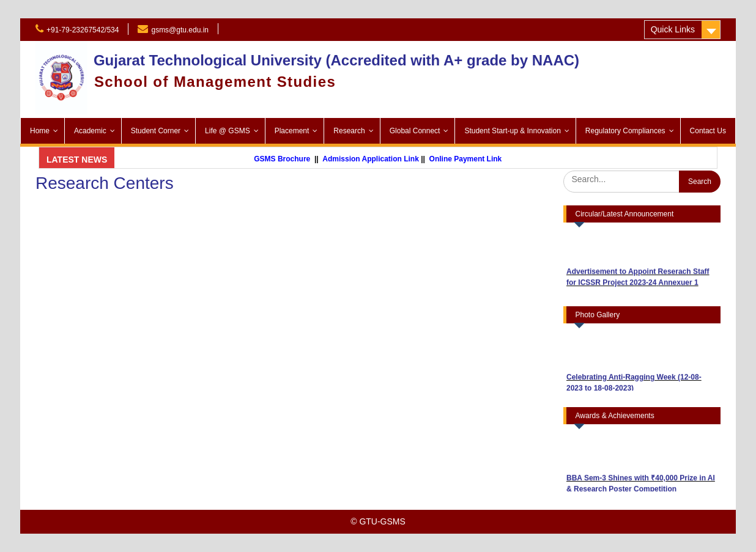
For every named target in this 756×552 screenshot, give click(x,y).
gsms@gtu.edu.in (180, 30)
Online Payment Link (471, 159)
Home (40, 131)
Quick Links (673, 29)
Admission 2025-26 (270, 29)
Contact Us (708, 131)
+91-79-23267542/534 (83, 30)
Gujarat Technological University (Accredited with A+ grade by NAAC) (336, 60)
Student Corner (156, 131)
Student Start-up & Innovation (512, 131)
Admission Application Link (377, 159)
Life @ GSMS (228, 131)
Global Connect (415, 131)
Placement (292, 131)
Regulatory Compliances (625, 131)
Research (349, 131)
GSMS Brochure (288, 159)
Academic (90, 131)
